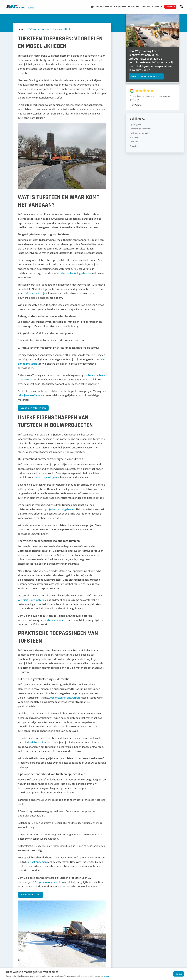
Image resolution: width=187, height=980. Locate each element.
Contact (157, 7)
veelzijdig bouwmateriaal (32, 600)
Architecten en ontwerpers (65, 698)
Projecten (120, 7)
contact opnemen (37, 862)
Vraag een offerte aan (33, 408)
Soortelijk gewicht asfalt (141, 126)
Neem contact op (31, 895)
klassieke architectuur (39, 743)
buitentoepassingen (45, 478)
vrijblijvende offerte (29, 395)
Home (92, 7)
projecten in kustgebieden (60, 509)
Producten (102, 7)
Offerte (170, 7)
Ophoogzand (136, 122)
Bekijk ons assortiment (47, 882)
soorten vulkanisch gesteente (74, 273)
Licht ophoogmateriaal (140, 130)
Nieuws (146, 7)
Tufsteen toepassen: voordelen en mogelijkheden (50, 29)
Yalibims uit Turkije (35, 294)
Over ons (134, 7)
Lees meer (107, 976)
